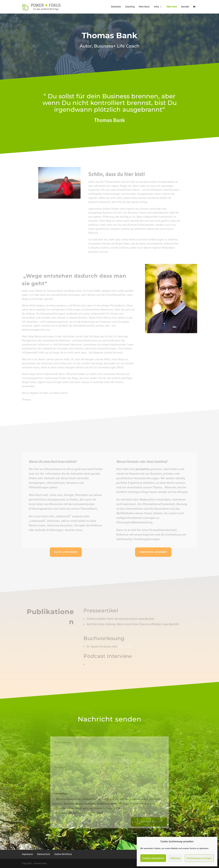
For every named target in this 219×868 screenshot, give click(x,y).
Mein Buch (144, 7)
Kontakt (185, 7)
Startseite (116, 7)
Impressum (27, 854)
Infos (156, 7)
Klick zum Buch (66, 552)
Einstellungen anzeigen (199, 858)
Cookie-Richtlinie (63, 854)
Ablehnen (175, 858)
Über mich (172, 7)
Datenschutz (43, 854)
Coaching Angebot (153, 552)
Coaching (130, 7)
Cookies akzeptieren (153, 858)
